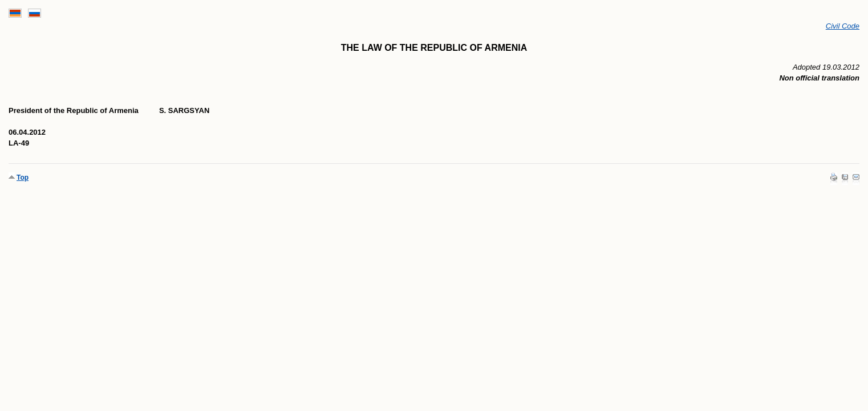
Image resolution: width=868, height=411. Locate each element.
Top (23, 178)
